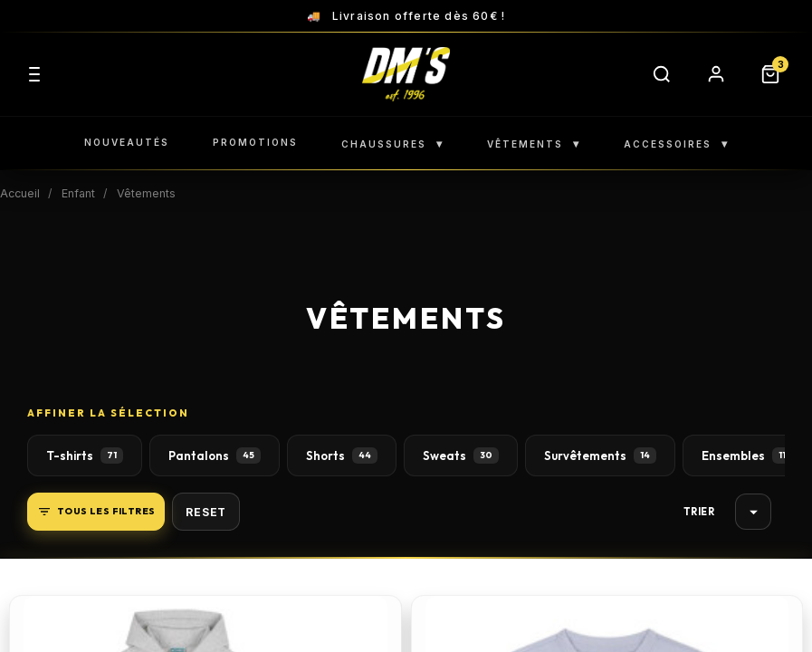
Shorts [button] (342, 455)
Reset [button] (206, 512)
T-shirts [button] (85, 455)
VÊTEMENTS (534, 144)
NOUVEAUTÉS (127, 142)
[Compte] (716, 74)
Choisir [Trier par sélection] (754, 512)
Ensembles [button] (747, 455)
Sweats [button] (461, 455)
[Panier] (770, 74)
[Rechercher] (662, 74)
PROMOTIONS (255, 142)
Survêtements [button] (600, 455)
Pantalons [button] (215, 455)
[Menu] (34, 74)
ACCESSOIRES (676, 144)
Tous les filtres (96, 512)
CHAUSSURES (392, 144)
